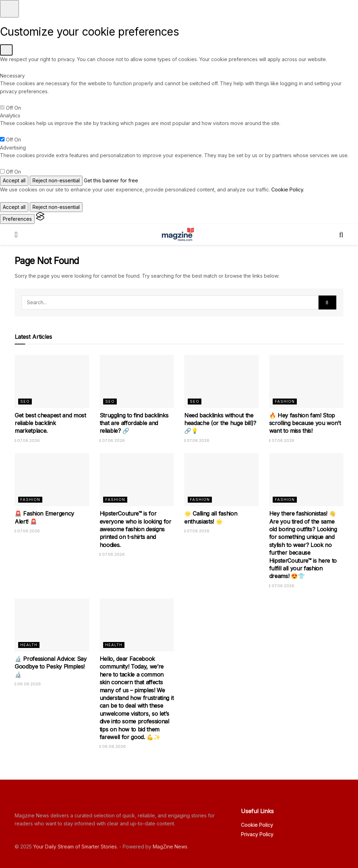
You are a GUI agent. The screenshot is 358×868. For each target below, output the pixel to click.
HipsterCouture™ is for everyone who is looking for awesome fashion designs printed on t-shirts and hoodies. (135, 529)
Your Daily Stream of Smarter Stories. (76, 847)
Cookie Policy (257, 825)
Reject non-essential (56, 180)
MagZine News (170, 847)
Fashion (285, 401)
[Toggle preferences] (9, 9)
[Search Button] (327, 302)
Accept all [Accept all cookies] (14, 180)
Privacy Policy (257, 834)
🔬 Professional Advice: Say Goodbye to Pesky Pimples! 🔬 (51, 667)
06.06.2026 (28, 684)
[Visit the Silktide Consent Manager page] (40, 219)
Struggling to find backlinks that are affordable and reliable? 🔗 (134, 423)
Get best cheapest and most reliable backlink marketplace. (50, 423)
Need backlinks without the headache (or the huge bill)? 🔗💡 (220, 423)
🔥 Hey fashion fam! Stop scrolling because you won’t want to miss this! (305, 423)
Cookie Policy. (288, 189)
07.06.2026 (27, 440)
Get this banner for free (111, 180)
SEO (25, 401)
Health (29, 645)
